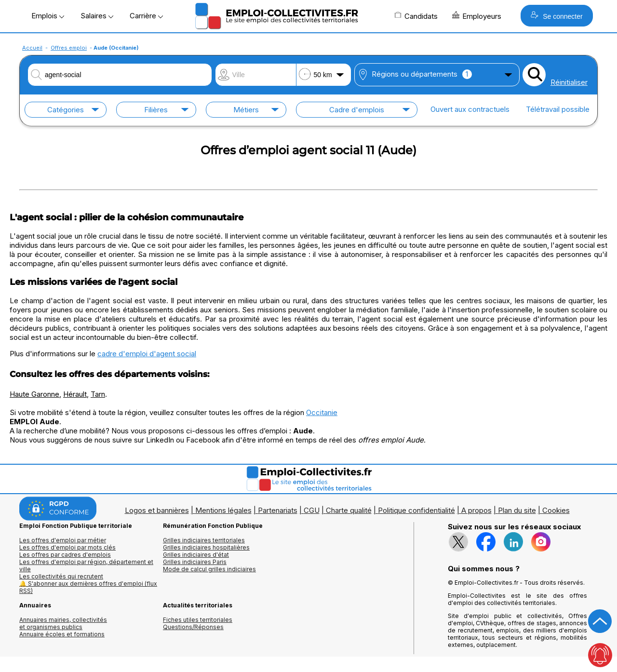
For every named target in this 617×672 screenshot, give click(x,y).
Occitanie (322, 412)
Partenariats (278, 510)
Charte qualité (349, 510)
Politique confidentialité (416, 510)
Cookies (556, 510)
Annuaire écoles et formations (62, 634)
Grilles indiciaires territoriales (204, 540)
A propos (476, 510)
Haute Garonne (34, 394)
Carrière (146, 16)
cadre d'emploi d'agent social (147, 354)
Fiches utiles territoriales (198, 620)
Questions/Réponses (193, 627)
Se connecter (557, 16)
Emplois (48, 16)
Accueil (32, 48)
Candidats (416, 16)
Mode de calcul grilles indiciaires (209, 569)
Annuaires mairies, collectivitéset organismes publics (63, 623)
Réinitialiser (569, 82)
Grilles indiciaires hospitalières (206, 547)
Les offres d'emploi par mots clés (67, 547)
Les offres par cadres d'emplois (65, 555)
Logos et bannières (157, 510)
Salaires (97, 16)
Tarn (98, 394)
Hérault (75, 394)
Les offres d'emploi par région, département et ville (86, 565)
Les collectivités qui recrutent (61, 576)
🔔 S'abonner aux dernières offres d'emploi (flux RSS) (88, 587)
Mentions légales (223, 510)
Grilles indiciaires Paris (195, 562)
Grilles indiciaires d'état (196, 555)
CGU (312, 510)
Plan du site (517, 510)
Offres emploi (69, 48)
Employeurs (477, 16)
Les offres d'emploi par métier (63, 540)
